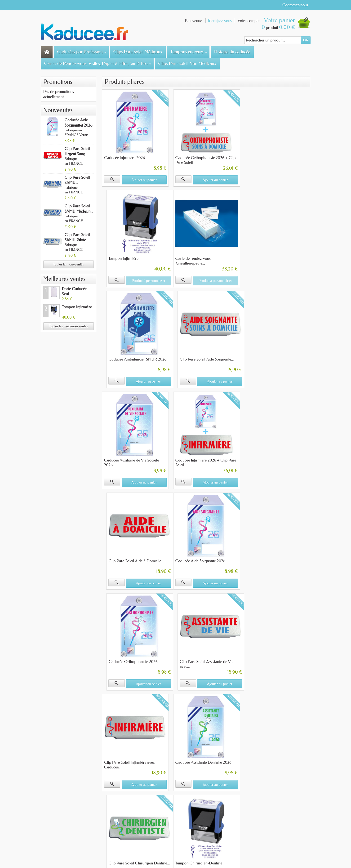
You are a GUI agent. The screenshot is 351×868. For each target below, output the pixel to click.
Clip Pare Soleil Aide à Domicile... (274, 358)
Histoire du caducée (232, 52)
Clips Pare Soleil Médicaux (138, 52)
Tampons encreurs (189, 52)
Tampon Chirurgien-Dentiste (128, 660)
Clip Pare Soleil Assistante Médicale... (276, 660)
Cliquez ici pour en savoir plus (144, 760)
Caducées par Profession (82, 52)
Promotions (58, 82)
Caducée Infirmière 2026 (125, 157)
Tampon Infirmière (77, 307)
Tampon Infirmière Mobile (196, 660)
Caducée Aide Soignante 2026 (129, 459)
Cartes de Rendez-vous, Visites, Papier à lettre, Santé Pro (98, 64)
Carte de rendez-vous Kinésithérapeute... (122, 260)
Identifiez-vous (220, 21)
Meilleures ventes (64, 279)
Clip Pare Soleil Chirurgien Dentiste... (277, 559)
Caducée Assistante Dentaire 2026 (203, 559)
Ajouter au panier (144, 180)
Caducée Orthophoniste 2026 (199, 459)
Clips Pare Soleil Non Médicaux (187, 64)
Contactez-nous (295, 5)
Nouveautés (58, 110)
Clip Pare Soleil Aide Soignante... (273, 258)
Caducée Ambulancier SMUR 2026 (204, 258)
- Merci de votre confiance (187, 854)
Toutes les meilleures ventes (68, 326)
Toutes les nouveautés (68, 264)
